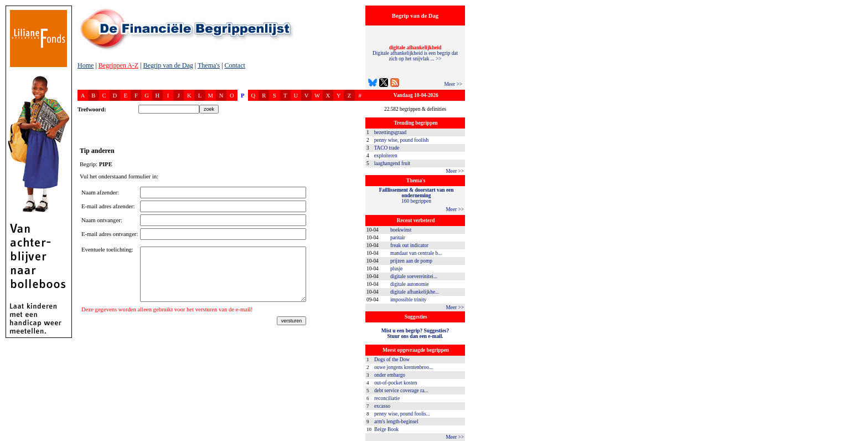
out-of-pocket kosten (396, 383)
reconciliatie (387, 398)
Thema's (209, 65)
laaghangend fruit (392, 163)
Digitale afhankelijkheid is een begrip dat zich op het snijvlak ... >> (415, 53)
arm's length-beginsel (396, 422)
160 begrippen (417, 196)
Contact (235, 65)
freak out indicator (409, 245)
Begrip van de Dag (168, 65)
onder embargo (390, 375)
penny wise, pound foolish (401, 140)
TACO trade (387, 148)
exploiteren (386, 156)
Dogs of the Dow (392, 360)
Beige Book (386, 429)
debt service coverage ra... (401, 391)
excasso (382, 406)
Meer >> (453, 84)
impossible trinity (409, 300)
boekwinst (401, 230)
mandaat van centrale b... (416, 253)
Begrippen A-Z (118, 65)
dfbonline (857, 438)
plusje (396, 269)
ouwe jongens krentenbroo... (404, 367)
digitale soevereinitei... (414, 276)
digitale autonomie (410, 284)
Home (86, 65)
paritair (398, 238)
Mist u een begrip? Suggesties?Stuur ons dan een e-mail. (415, 334)
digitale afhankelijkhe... (415, 292)
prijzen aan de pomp (411, 261)
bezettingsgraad (391, 132)
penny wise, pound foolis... (402, 414)
